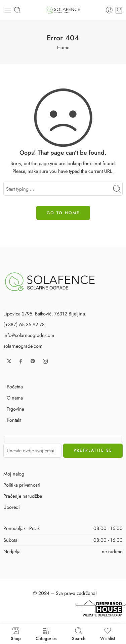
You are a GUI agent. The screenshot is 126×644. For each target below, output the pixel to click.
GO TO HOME (63, 213)
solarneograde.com (23, 346)
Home (63, 47)
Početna (15, 387)
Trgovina (15, 409)
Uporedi (12, 507)
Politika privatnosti (22, 485)
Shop (16, 634)
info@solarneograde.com (29, 335)
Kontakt (14, 420)
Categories (46, 634)
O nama (15, 398)
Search (79, 634)
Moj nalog (14, 474)
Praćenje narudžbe (23, 496)
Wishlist (108, 634)
